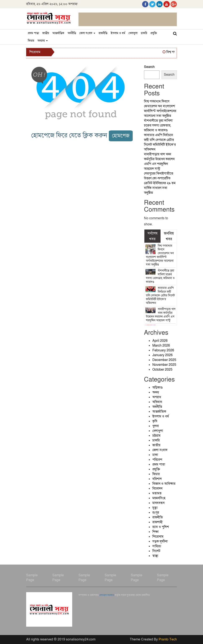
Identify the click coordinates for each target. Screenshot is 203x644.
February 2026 (163, 350)
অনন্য (156, 392)
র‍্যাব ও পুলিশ (161, 527)
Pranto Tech (168, 639)
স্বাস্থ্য (155, 556)
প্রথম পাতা (33, 33)
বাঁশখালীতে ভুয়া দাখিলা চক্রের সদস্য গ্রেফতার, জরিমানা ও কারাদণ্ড (158, 125)
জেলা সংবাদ (87, 33)
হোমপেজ (121, 136)
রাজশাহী (157, 522)
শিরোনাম (158, 537)
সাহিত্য (157, 546)
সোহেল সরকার (107, 595)
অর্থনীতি (72, 33)
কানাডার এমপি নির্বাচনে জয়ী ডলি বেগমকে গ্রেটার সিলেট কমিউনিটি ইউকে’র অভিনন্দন (160, 142)
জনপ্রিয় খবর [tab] (169, 236)
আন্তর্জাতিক (58, 33)
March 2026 (161, 346)
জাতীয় (46, 33)
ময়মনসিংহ (159, 498)
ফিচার (31, 41)
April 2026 (160, 341)
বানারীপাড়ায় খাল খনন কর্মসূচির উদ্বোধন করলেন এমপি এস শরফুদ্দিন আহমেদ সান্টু (159, 161)
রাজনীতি (103, 33)
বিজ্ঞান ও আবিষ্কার (164, 484)
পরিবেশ (157, 460)
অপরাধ (157, 397)
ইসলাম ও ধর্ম (118, 33)
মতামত (157, 493)
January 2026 (163, 355)
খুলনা (156, 426)
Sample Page (32, 578)
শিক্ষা (155, 532)
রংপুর (156, 513)
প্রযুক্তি (154, 33)
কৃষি (155, 421)
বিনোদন (157, 488)
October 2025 (162, 370)
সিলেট (156, 551)
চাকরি (144, 33)
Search (149, 67)
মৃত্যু (155, 508)
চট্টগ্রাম (156, 436)
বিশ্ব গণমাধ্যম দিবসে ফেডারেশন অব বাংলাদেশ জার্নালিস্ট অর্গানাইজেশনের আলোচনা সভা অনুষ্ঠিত (160, 109)
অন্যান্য (43, 41)
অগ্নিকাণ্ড (157, 388)
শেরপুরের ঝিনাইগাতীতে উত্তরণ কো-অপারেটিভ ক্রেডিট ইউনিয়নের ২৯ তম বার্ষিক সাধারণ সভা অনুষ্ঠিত (160, 183)
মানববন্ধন (158, 503)
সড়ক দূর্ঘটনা (160, 541)
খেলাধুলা (133, 33)
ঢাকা (155, 455)
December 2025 (164, 360)
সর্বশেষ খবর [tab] (152, 236)
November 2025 (164, 365)
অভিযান (157, 402)
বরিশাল (157, 479)
